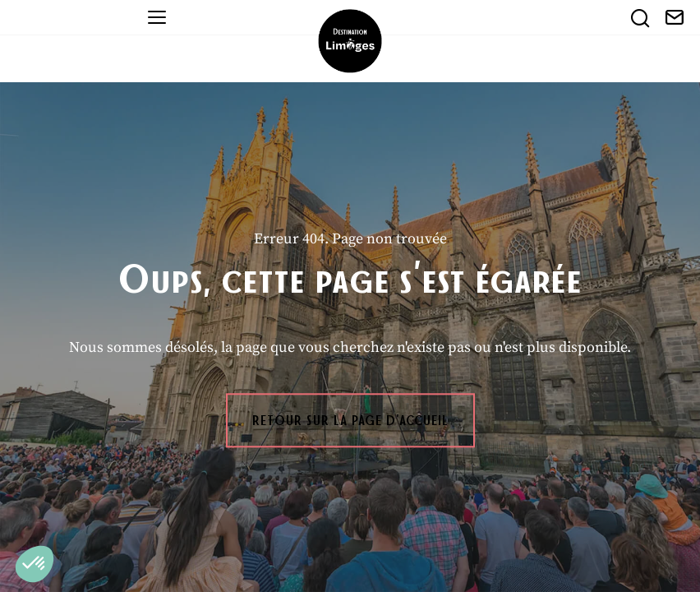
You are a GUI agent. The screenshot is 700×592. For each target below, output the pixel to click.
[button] (35, 564)
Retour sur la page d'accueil (350, 420)
